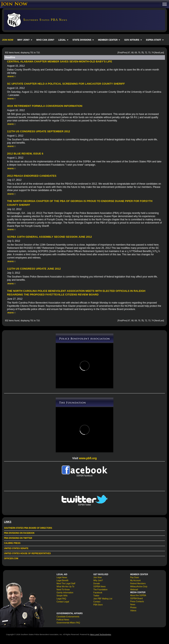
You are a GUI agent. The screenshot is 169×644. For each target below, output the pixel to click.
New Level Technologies (101, 635)
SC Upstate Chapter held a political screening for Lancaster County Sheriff (66, 84)
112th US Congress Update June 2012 (34, 269)
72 (146, 53)
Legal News (62, 577)
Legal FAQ (61, 599)
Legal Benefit (62, 580)
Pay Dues (135, 577)
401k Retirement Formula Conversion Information (45, 106)
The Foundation (100, 590)
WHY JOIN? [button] (25, 40)
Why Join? (98, 580)
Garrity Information (65, 593)
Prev (125, 53)
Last (161, 53)
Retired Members (138, 584)
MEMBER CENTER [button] (109, 40)
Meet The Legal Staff (66, 584)
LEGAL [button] (63, 40)
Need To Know (63, 590)
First (120, 53)
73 (149, 53)
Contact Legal (63, 602)
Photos (133, 608)
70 (139, 53)
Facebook (98, 593)
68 (132, 53)
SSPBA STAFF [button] (155, 40)
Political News (63, 620)
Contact (97, 602)
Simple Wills (62, 596)
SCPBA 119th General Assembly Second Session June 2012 (49, 237)
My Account (135, 580)
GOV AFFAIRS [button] (133, 40)
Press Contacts (137, 601)
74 (153, 53)
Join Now (97, 577)
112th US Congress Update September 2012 (39, 131)
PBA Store (98, 605)
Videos (133, 611)
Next (157, 53)
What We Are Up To (65, 587)
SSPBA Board (136, 598)
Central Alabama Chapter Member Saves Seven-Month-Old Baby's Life (60, 61)
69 (136, 53)
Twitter (96, 596)
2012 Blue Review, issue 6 (25, 154)
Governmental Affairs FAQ (68, 623)
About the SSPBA (138, 595)
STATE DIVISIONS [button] (83, 40)
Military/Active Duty (139, 587)
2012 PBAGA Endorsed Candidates (32, 176)
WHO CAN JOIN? (45, 40)
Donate (97, 584)
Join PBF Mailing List (103, 599)
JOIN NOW (8, 40)
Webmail (134, 590)
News (133, 605)
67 (129, 53)
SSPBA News (99, 587)
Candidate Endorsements (68, 617)
